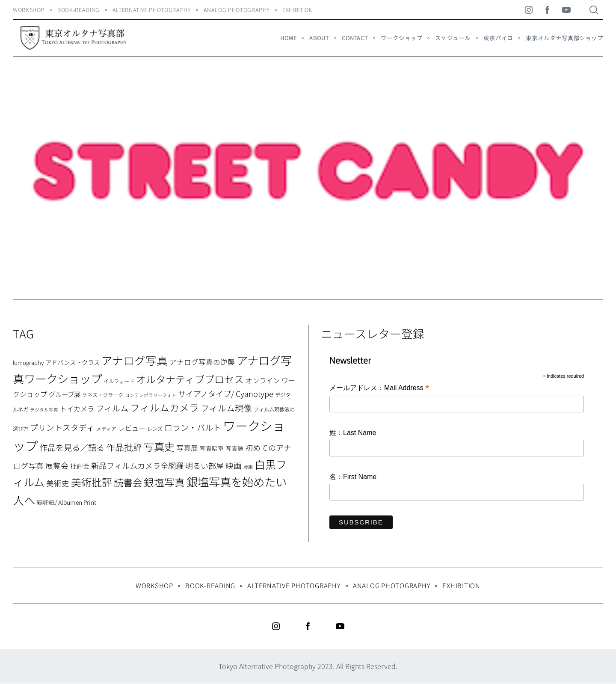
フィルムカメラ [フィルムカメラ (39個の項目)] (164, 407)
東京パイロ (498, 38)
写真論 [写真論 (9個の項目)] (234, 448)
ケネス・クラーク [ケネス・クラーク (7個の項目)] (103, 395)
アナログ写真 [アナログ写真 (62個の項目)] (135, 360)
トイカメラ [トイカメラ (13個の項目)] (77, 409)
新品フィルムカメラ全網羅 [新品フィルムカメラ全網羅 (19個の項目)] (137, 465)
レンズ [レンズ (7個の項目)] (155, 429)
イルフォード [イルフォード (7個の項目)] (119, 381)
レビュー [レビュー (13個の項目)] (132, 428)
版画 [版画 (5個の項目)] (248, 467)
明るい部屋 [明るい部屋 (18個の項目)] (204, 465)
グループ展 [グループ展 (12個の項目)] (65, 394)
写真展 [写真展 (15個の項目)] (187, 448)
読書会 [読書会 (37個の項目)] (128, 482)
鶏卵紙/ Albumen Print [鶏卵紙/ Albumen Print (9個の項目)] (67, 502)
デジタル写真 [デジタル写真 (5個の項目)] (44, 410)
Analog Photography (237, 10)
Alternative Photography (152, 10)
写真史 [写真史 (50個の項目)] (159, 446)
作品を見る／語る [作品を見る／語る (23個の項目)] (72, 447)
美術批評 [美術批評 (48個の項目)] (92, 482)
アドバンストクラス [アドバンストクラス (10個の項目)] (73, 362)
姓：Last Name (353, 433)
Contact (355, 38)
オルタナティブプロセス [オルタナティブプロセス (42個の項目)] (190, 379)
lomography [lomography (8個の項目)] (28, 363)
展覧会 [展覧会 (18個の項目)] (57, 465)
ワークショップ (401, 38)
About (319, 38)
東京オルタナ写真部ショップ (564, 38)
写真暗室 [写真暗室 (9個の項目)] (212, 448)
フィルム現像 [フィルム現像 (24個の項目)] (226, 408)
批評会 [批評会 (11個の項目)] (80, 466)
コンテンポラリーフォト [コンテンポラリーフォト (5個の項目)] (151, 395)
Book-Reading (78, 10)
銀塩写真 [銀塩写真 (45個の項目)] (164, 482)
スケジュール (453, 38)
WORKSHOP (29, 10)
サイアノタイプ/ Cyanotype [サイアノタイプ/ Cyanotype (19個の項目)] (226, 394)
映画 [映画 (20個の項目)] (234, 465)
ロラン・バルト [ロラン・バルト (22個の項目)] (193, 427)
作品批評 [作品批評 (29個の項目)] (124, 447)
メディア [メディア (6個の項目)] (106, 428)
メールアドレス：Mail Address (379, 388)
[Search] (594, 10)
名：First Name (353, 477)
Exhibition (298, 10)
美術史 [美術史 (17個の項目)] (58, 483)
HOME (289, 38)
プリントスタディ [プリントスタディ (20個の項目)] (62, 427)
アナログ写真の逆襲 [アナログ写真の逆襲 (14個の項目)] (202, 362)
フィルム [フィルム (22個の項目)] (112, 408)
